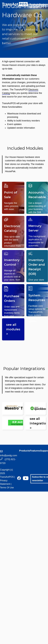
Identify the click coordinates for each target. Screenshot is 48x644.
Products (34, 4)
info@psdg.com (9, 453)
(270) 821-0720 (8, 461)
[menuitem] (34, 6)
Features (35, 451)
